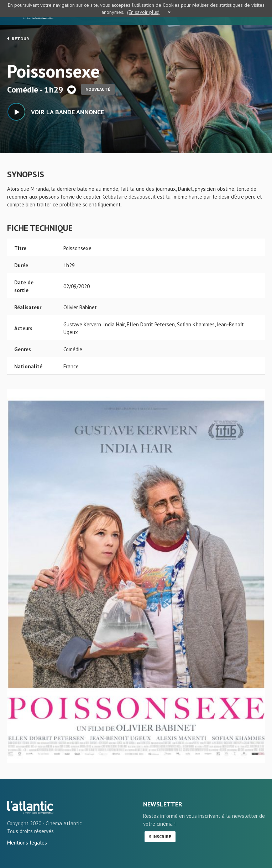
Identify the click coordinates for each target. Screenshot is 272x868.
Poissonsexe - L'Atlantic (30, 807)
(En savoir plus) (143, 12)
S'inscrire (160, 837)
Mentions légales (27, 843)
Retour (18, 38)
